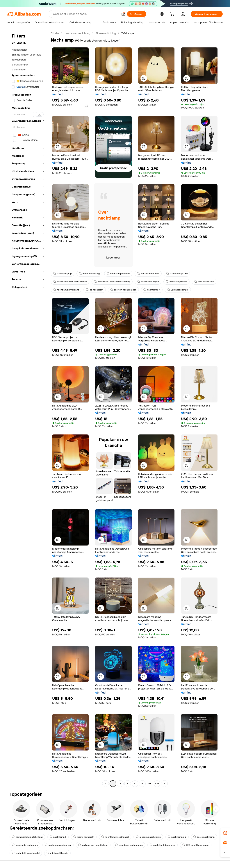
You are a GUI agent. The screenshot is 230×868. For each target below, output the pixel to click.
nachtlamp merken (118, 274)
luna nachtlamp (204, 282)
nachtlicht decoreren (163, 845)
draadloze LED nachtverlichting (112, 282)
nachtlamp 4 (152, 290)
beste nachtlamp (204, 837)
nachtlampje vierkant (66, 290)
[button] (123, 14)
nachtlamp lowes (176, 282)
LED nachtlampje (178, 290)
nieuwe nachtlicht (148, 274)
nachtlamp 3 (58, 837)
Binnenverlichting (106, 33)
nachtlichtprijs (63, 274)
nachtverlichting (89, 274)
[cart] (173, 15)
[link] (225, 833)
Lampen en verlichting (77, 33)
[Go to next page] (164, 784)
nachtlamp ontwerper (58, 845)
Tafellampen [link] (128, 33)
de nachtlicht (95, 290)
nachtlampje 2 (177, 837)
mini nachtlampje (57, 853)
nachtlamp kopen (148, 282)
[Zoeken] (137, 14)
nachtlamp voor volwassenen (70, 282)
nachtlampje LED (177, 274)
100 (157, 784)
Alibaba (55, 33)
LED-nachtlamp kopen (196, 845)
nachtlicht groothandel (115, 837)
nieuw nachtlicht (84, 837)
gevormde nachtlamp (25, 845)
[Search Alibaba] (85, 14)
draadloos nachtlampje (129, 845)
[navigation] (28, 409)
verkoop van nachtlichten (93, 845)
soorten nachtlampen (123, 290)
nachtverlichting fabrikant (27, 837)
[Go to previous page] (106, 784)
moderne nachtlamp (148, 837)
